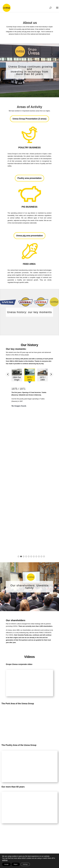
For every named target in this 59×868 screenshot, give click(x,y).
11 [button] (44, 556)
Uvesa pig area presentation (29, 236)
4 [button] (26, 556)
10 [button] (41, 556)
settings (5, 860)
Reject (16, 864)
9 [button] (39, 556)
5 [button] (29, 556)
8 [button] (36, 556)
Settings (25, 864)
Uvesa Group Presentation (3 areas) (29, 119)
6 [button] (31, 556)
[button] (8, 374)
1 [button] (18, 556)
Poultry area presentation (29, 178)
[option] (17, 376)
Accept (6, 864)
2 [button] (21, 556)
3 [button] (24, 556)
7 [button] (34, 556)
